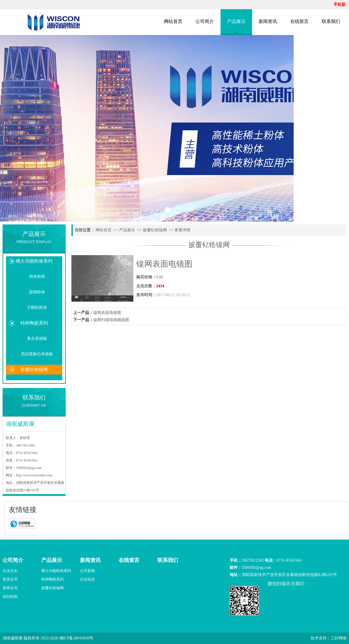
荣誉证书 (10, 588)
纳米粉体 (37, 277)
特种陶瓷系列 (34, 323)
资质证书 (10, 579)
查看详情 (182, 230)
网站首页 (173, 21)
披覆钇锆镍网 (34, 369)
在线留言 (299, 21)
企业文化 (10, 571)
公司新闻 (87, 571)
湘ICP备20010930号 (76, 638)
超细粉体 (37, 292)
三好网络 (339, 638)
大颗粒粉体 (37, 308)
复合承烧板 (37, 339)
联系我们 (331, 21)
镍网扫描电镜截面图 (111, 320)
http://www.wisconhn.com (34, 475)
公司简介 (205, 21)
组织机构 (10, 597)
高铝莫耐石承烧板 (37, 354)
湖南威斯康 (13, 638)
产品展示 (236, 21)
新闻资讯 (268, 21)
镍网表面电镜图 (107, 313)
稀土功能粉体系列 (34, 261)
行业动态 (87, 579)
